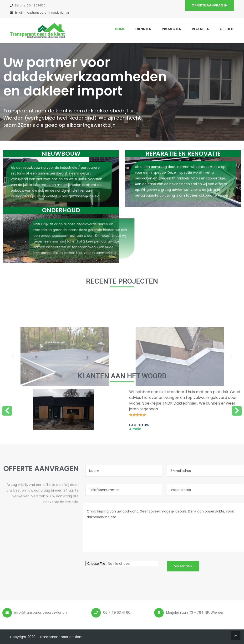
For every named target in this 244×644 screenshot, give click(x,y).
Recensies (201, 29)
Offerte (227, 29)
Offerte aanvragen (210, 5)
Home (120, 29)
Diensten (143, 29)
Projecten (172, 29)
